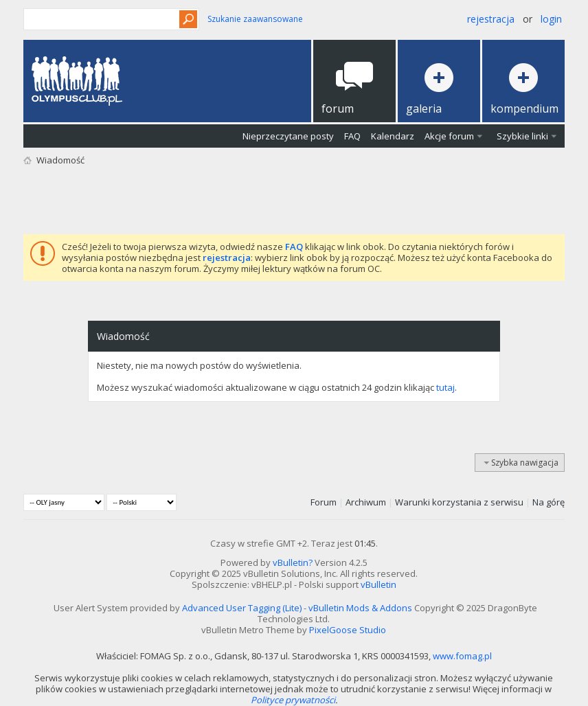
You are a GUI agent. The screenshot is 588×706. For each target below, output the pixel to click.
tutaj (445, 387)
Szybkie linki (522, 136)
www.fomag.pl (462, 656)
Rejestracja (491, 19)
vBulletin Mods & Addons (360, 608)
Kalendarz (393, 136)
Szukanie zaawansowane (255, 19)
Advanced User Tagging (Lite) (242, 608)
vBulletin (378, 584)
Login (551, 19)
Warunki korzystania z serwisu (459, 502)
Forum (324, 502)
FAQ (352, 136)
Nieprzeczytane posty (288, 136)
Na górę (549, 502)
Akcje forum (449, 136)
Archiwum (366, 502)
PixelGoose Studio (348, 630)
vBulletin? (293, 562)
